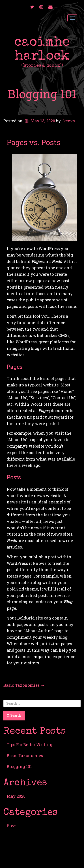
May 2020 (16, 796)
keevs (69, 121)
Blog (11, 826)
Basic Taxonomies (24, 685)
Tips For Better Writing (30, 745)
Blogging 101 (42, 94)
